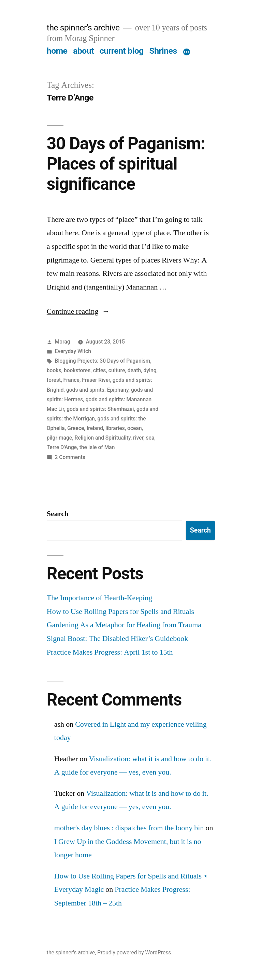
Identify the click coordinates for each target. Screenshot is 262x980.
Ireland (95, 428)
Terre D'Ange (62, 447)
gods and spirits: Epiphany (97, 390)
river (138, 438)
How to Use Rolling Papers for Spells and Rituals (120, 612)
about (83, 51)
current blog (122, 51)
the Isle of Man (97, 447)
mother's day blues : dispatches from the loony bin (129, 828)
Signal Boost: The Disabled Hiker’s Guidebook (117, 639)
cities (100, 370)
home (57, 51)
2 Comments (70, 457)
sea (150, 438)
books (54, 370)
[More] (187, 52)
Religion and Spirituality (103, 438)
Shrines (163, 51)
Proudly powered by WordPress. (135, 952)
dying (150, 370)
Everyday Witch (73, 351)
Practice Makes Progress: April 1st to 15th (110, 652)
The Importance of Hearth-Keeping (99, 598)
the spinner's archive (83, 28)
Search (58, 514)
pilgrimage (59, 438)
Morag (63, 342)
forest (54, 380)
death (134, 370)
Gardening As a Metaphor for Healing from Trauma (124, 625)
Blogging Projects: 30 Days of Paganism (103, 361)
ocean (135, 428)
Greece (76, 428)
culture (117, 370)
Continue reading (78, 311)
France (71, 380)
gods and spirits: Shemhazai (100, 409)
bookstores (77, 370)
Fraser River (96, 380)
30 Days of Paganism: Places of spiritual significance (126, 164)
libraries (115, 428)
